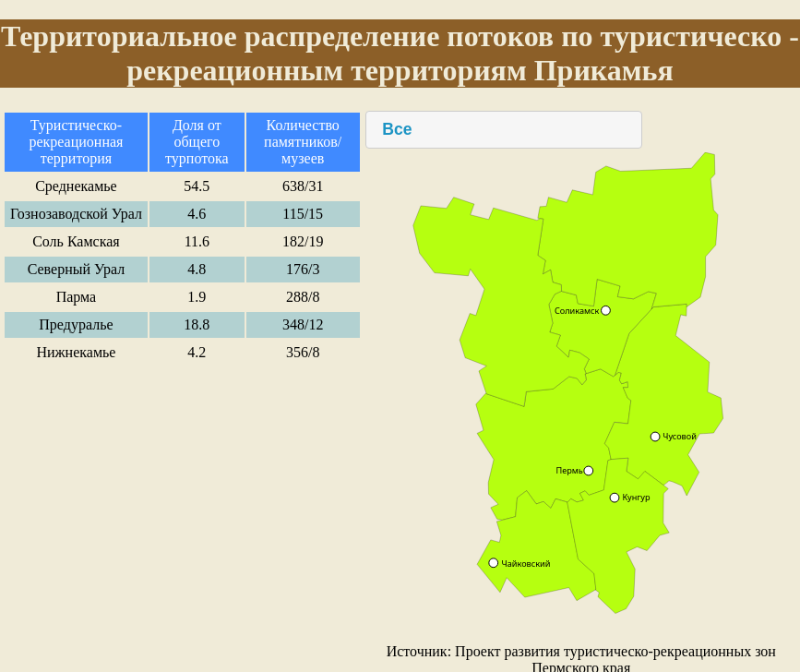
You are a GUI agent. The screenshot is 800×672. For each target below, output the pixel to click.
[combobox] (504, 130)
